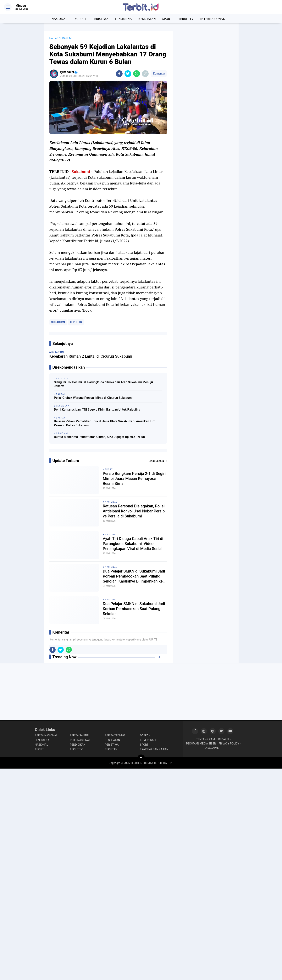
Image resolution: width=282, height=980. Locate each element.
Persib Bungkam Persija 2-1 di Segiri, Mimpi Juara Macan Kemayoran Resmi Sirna (135, 479)
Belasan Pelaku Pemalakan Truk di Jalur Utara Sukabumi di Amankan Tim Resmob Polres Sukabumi (105, 423)
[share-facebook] (119, 74)
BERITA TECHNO (115, 735)
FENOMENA (123, 19)
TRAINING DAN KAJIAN (154, 749)
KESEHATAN (147, 19)
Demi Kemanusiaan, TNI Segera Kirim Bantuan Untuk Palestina (97, 410)
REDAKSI (224, 739)
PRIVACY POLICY (229, 744)
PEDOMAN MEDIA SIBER (201, 744)
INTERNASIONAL (212, 19)
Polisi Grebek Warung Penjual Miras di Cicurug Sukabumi (93, 398)
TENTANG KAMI (206, 739)
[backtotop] (141, 758)
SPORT (167, 19)
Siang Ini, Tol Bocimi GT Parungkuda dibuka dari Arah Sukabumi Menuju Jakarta (103, 384)
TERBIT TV (186, 19)
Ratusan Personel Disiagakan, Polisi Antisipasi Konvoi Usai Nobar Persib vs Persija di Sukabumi (134, 511)
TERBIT (39, 749)
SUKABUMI (58, 322)
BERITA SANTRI (79, 735)
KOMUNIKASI (148, 740)
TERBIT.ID (76, 322)
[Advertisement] (206, 89)
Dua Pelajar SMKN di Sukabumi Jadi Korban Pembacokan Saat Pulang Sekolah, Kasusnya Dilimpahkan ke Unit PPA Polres (134, 576)
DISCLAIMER (213, 748)
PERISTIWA (100, 19)
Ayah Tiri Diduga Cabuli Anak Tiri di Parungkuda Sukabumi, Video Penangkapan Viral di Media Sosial (133, 544)
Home (53, 38)
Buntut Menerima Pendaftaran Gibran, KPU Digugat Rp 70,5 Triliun (100, 437)
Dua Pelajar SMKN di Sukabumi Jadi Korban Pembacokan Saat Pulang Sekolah (134, 609)
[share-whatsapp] (137, 74)
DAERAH (80, 19)
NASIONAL (59, 19)
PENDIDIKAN (78, 745)
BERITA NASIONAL (46, 735)
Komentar (159, 74)
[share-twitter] (128, 74)
